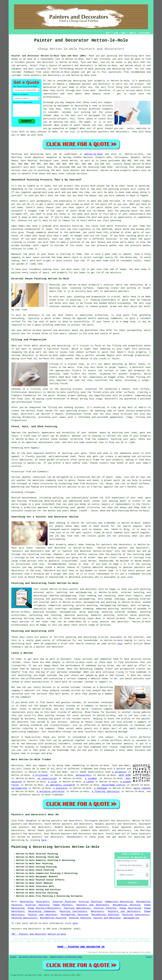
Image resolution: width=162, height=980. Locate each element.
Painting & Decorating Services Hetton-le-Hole (55, 847)
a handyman (101, 788)
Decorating (26, 902)
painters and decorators (78, 66)
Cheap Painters (63, 905)
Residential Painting (127, 905)
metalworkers (84, 775)
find (21, 821)
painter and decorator (40, 62)
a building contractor (51, 792)
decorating (79, 618)
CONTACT (133, 33)
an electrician (47, 779)
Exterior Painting (90, 902)
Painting (17, 154)
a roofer (89, 782)
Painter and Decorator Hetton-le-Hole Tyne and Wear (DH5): (49, 56)
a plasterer (61, 788)
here (44, 840)
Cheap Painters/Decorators (44, 908)
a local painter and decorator (109, 622)
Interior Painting (64, 902)
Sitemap (13, 957)
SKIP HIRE (125, 775)
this (120, 644)
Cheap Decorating (130, 908)
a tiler (53, 782)
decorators (57, 837)
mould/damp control (114, 785)
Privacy (149, 957)
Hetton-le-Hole (93, 154)
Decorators (43, 902)
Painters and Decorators (93, 905)
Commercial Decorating (119, 902)
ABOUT (124, 33)
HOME (108, 33)
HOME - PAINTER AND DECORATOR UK (81, 947)
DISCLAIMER (144, 33)
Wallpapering (131, 918)
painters (17, 167)
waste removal (142, 788)
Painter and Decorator (43, 915)
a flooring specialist (106, 792)
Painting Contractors (73, 911)
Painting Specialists (77, 908)
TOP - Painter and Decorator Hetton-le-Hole (39, 934)
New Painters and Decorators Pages (33, 957)
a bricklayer (41, 775)
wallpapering (68, 612)
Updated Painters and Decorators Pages (66, 957)
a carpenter (119, 772)
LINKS (115, 33)
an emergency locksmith (60, 785)
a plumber (91, 779)
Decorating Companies (42, 911)
